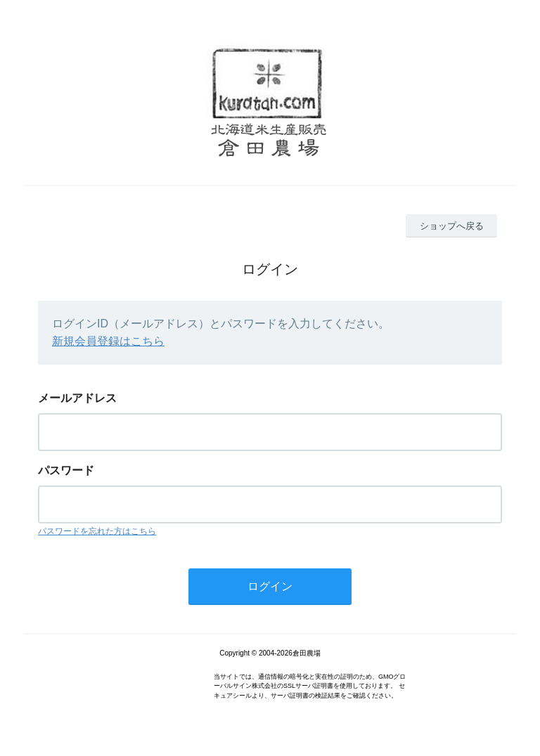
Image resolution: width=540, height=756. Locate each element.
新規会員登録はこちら (108, 341)
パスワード (66, 470)
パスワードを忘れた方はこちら (97, 531)
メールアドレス (77, 398)
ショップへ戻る (452, 226)
